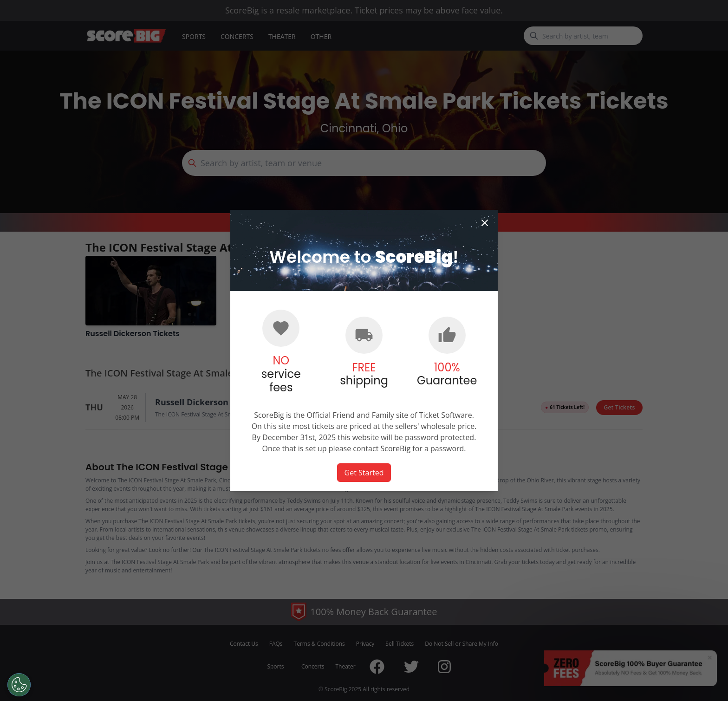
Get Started (364, 473)
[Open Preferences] (19, 685)
